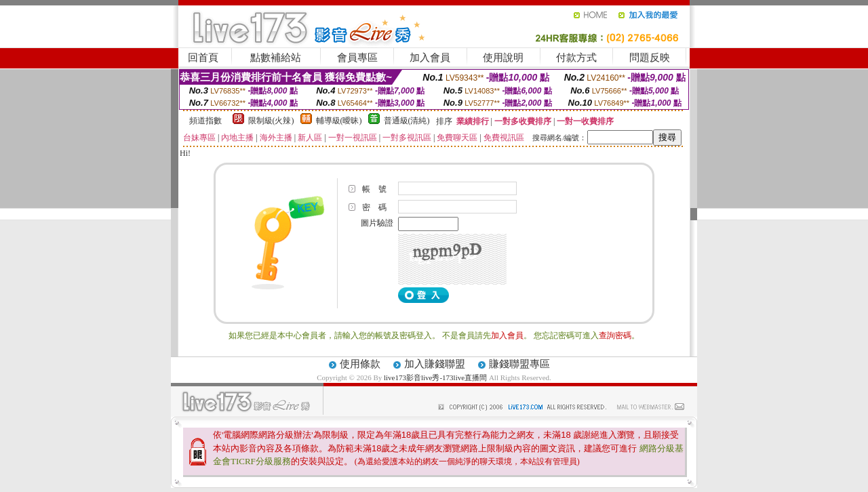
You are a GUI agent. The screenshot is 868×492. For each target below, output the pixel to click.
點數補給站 (276, 58)
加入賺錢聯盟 (435, 364)
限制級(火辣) (271, 121)
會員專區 (357, 58)
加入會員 (430, 58)
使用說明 (503, 58)
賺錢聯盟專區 (519, 364)
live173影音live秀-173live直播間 (435, 377)
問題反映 (650, 58)
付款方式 (576, 58)
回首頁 (203, 58)
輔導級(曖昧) (339, 121)
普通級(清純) (407, 121)
